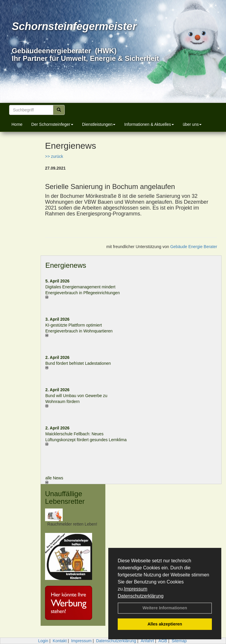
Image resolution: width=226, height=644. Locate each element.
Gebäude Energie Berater (194, 247)
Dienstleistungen (99, 124)
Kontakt (60, 641)
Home (17, 124)
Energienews (66, 265)
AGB (163, 641)
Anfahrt (147, 641)
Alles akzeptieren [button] (165, 624)
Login (43, 641)
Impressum (136, 589)
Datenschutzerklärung (141, 596)
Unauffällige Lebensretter (65, 497)
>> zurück (54, 156)
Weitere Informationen (165, 608)
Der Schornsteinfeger (52, 124)
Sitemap (179, 641)
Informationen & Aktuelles (149, 124)
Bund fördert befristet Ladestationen (78, 363)
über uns (192, 124)
